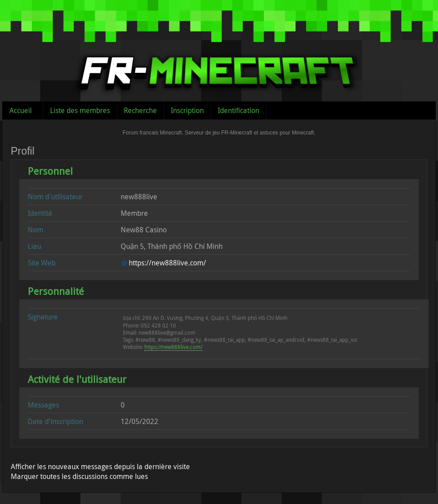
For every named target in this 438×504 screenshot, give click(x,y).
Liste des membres (80, 110)
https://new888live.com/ (167, 263)
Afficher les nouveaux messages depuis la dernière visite (100, 466)
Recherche (140, 110)
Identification (238, 110)
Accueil (21, 110)
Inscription (187, 110)
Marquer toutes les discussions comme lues (79, 476)
